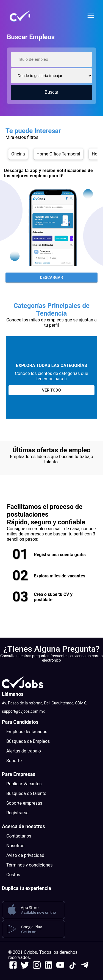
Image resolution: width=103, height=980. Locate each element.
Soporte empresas (24, 803)
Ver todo (51, 390)
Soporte (14, 761)
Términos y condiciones (30, 865)
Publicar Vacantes (24, 784)
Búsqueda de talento (26, 793)
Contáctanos (19, 836)
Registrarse (17, 813)
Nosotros (15, 846)
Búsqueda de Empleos (28, 741)
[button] (29, 16)
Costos (13, 875)
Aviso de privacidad (25, 855)
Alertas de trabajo (24, 751)
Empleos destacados (27, 732)
